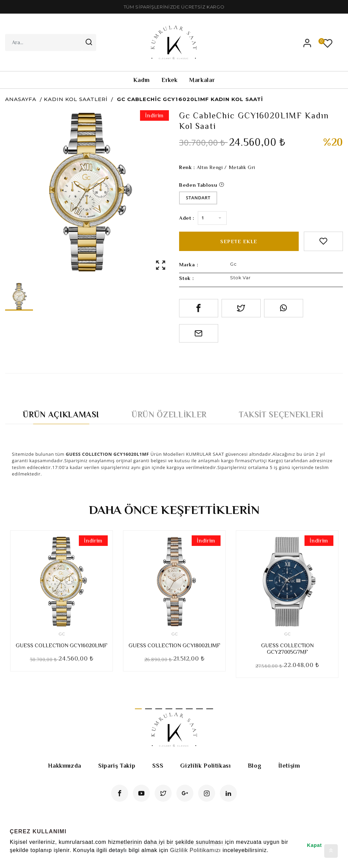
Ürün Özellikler (169, 414)
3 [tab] (159, 709)
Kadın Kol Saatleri (76, 99)
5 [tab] (179, 709)
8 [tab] (210, 709)
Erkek (170, 80)
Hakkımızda (65, 766)
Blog (255, 766)
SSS (158, 766)
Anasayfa (21, 99)
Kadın (142, 80)
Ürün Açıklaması (61, 414)
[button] (11, 859)
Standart (198, 198)
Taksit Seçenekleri (281, 414)
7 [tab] (199, 709)
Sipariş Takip (117, 766)
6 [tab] (189, 709)
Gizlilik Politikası (205, 766)
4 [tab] (169, 709)
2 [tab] (149, 709)
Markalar (202, 80)
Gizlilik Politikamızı (195, 850)
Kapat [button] (314, 845)
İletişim (289, 766)
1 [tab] (138, 709)
